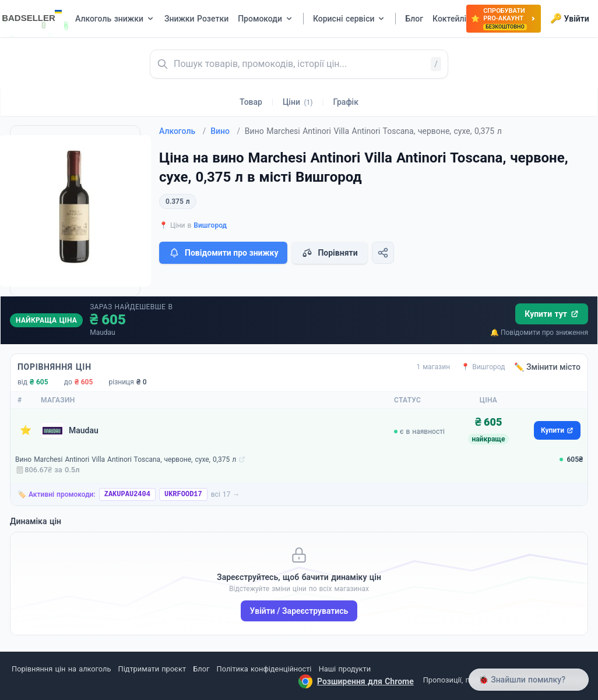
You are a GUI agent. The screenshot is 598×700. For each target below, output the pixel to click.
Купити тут (552, 314)
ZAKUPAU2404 (127, 494)
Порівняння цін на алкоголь (61, 669)
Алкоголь (182, 131)
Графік (346, 102)
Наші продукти (345, 669)
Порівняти (329, 253)
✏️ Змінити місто (547, 367)
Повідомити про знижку (223, 253)
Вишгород (210, 225)
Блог (201, 669)
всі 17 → (226, 494)
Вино (225, 131)
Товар (251, 102)
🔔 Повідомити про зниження (539, 333)
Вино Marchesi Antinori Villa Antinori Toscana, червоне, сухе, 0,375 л (126, 459)
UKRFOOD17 (183, 494)
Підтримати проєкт (152, 669)
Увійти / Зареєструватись (299, 611)
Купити (557, 430)
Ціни (298, 102)
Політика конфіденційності (264, 669)
